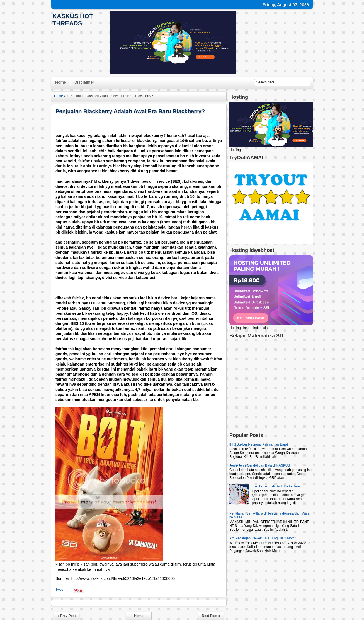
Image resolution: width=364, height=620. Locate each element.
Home (61, 82)
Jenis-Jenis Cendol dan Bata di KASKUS (260, 465)
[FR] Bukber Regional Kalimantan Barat (259, 444)
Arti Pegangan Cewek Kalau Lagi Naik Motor (262, 538)
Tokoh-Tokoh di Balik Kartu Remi (276, 486)
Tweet (60, 590)
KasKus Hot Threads (73, 20)
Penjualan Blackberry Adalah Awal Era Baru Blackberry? (130, 111)
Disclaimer (84, 82)
